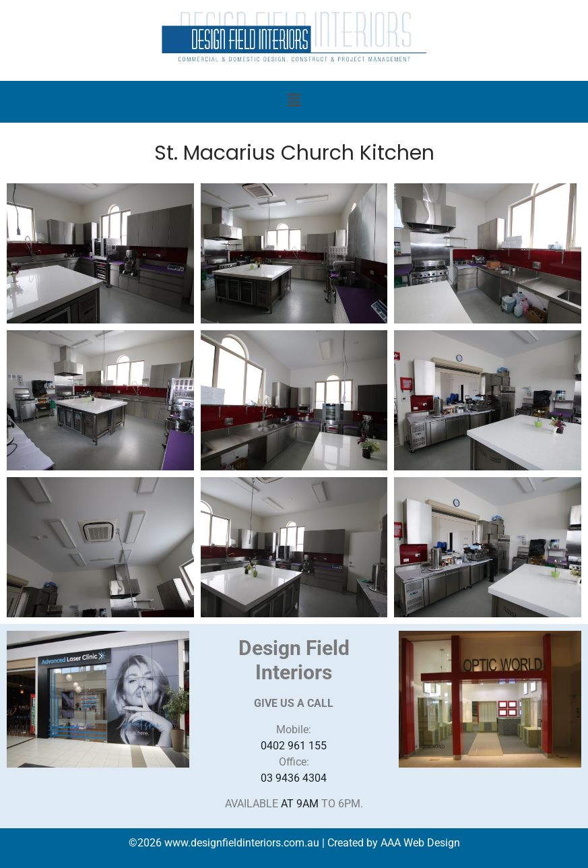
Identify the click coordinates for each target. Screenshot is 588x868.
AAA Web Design (420, 843)
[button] (294, 101)
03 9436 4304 (294, 778)
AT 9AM (300, 804)
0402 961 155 (294, 746)
